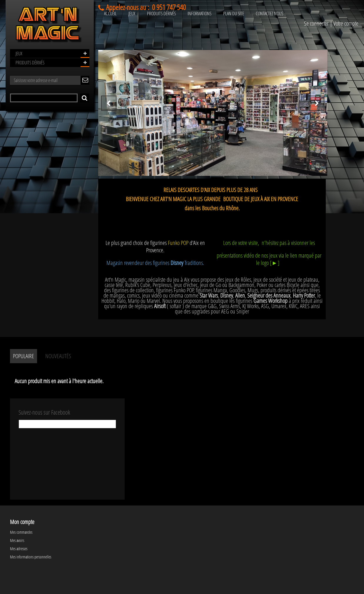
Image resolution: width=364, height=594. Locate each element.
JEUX (19, 54)
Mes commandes (21, 532)
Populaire (24, 356)
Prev (109, 103)
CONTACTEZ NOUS (269, 14)
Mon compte (22, 522)
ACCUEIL (110, 14)
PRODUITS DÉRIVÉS (30, 63)
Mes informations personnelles (31, 557)
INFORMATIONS (199, 14)
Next (317, 103)
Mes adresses (19, 549)
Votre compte (346, 23)
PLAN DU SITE (234, 14)
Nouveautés (58, 356)
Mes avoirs (17, 540)
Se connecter (316, 23)
